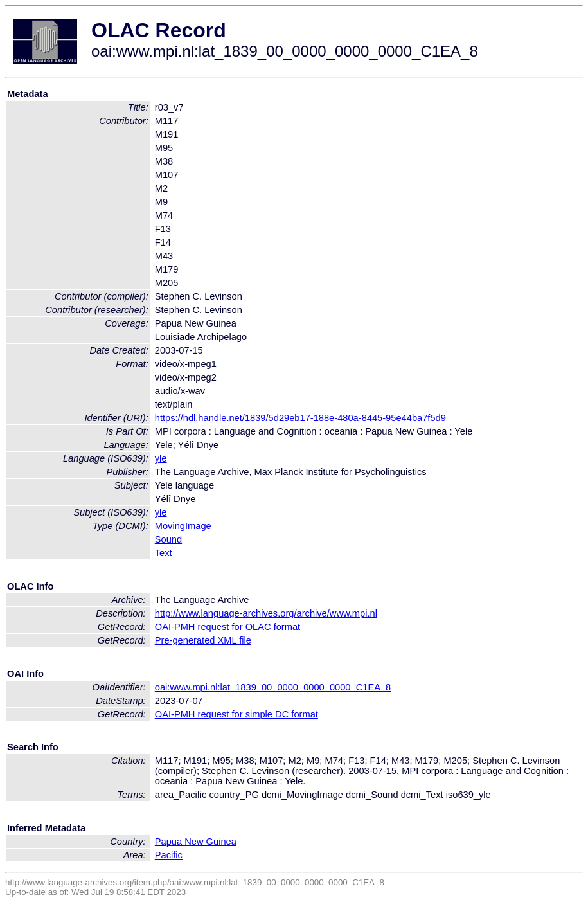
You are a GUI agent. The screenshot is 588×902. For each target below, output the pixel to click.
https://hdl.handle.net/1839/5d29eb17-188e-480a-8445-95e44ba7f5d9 (300, 418)
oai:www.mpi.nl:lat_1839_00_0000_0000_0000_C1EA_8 (273, 687)
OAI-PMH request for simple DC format (236, 714)
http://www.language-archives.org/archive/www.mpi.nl (266, 613)
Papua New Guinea (196, 842)
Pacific (169, 855)
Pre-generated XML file (203, 640)
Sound (168, 539)
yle (161, 458)
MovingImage (183, 526)
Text (164, 553)
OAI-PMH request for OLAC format (227, 627)
